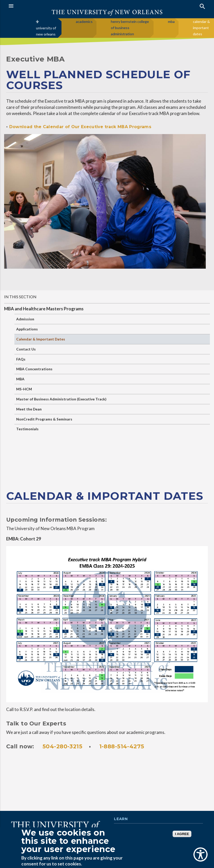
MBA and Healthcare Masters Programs (44, 309)
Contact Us (26, 349)
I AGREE (182, 834)
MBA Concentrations (34, 369)
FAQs (21, 359)
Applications (27, 329)
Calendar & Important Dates (41, 339)
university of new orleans (46, 31)
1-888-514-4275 (122, 746)
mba (171, 21)
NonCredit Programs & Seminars (44, 419)
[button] (56, 6)
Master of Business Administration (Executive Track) (61, 399)
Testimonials (27, 429)
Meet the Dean (29, 409)
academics (84, 21)
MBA (20, 379)
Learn (121, 819)
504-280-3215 (62, 746)
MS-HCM (24, 389)
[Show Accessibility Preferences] (200, 854)
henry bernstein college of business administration (130, 28)
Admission (25, 319)
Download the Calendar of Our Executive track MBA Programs (79, 127)
